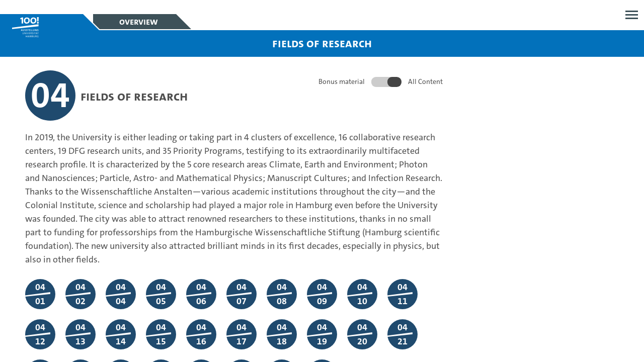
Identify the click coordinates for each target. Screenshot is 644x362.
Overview (139, 22)
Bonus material (342, 81)
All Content (425, 81)
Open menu (632, 15)
